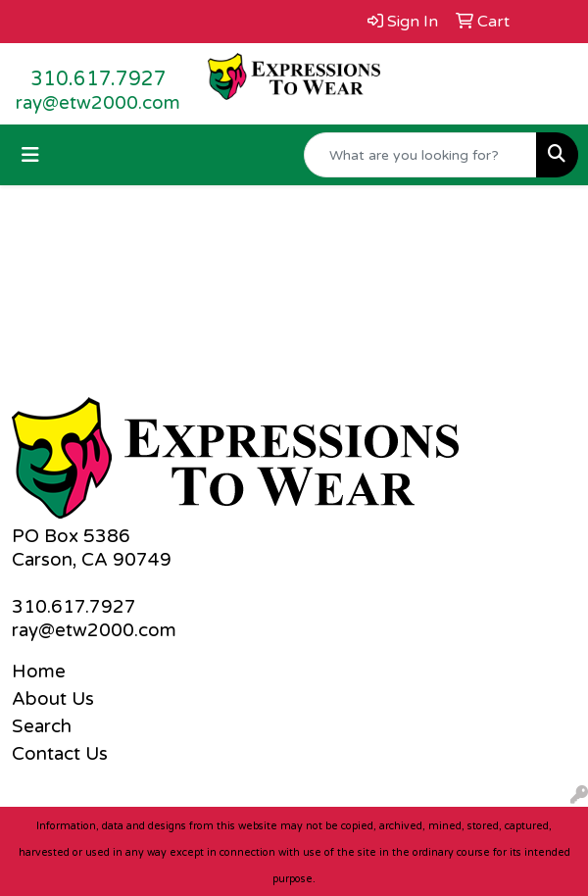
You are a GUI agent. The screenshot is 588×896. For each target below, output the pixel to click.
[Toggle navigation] (30, 155)
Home (39, 672)
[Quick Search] (420, 155)
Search (42, 726)
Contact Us (60, 754)
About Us (53, 699)
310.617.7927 (98, 79)
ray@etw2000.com (98, 103)
